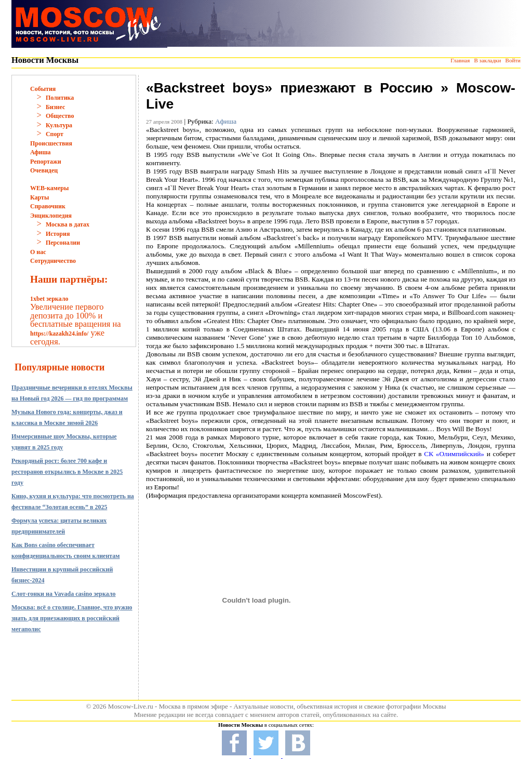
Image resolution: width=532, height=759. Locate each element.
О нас (38, 252)
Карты (39, 197)
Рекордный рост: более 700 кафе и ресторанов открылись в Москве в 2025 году (67, 472)
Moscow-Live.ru (131, 706)
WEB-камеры (49, 188)
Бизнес (55, 107)
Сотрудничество (53, 261)
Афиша (41, 152)
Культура (59, 125)
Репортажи (46, 162)
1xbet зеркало (49, 299)
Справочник (48, 206)
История (58, 234)
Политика (60, 98)
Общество (60, 116)
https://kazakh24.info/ (59, 334)
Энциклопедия (51, 216)
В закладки (487, 60)
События (43, 89)
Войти (513, 60)
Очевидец (44, 170)
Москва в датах (68, 224)
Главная (460, 60)
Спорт (55, 134)
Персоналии (63, 243)
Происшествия (51, 143)
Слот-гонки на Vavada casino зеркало (64, 594)
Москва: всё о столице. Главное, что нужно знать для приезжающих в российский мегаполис (72, 618)
